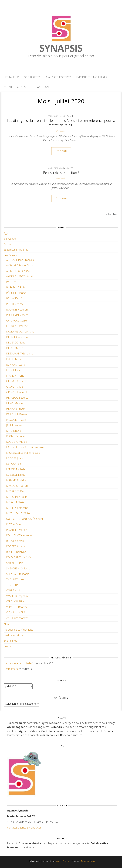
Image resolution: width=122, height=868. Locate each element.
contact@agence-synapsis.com (25, 828)
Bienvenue (10, 239)
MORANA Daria (15, 502)
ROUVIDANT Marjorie (19, 557)
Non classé (60, 131)
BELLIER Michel (15, 304)
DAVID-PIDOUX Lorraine (20, 332)
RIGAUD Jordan (15, 541)
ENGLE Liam (13, 370)
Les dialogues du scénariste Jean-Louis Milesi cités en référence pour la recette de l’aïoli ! (61, 123)
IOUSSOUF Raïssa (16, 414)
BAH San (11, 282)
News (37, 87)
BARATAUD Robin (16, 287)
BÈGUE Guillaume (16, 293)
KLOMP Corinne (15, 436)
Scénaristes (32, 77)
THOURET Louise (16, 579)
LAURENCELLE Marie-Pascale (23, 453)
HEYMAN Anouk (15, 409)
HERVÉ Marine (14, 403)
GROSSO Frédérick (17, 392)
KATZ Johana (14, 431)
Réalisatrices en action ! (61, 172)
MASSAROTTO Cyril (17, 486)
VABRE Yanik (13, 590)
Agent (8, 87)
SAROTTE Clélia (15, 563)
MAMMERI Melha (16, 480)
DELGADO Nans (16, 343)
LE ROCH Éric (14, 464)
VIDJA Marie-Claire (17, 612)
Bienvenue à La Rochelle (18, 663)
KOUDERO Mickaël (17, 442)
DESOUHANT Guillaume (20, 354)
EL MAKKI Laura (16, 365)
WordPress (62, 861)
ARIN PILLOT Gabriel (18, 271)
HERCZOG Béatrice (17, 398)
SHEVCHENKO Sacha (18, 568)
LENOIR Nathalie (16, 469)
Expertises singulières (92, 77)
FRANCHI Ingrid (15, 376)
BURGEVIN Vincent (17, 315)
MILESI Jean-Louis (17, 497)
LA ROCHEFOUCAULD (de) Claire (25, 447)
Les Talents (12, 77)
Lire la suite (61, 151)
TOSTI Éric (12, 585)
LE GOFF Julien (15, 458)
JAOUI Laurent (14, 425)
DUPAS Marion (15, 359)
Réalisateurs (11, 669)
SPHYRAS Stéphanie (18, 574)
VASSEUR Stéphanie (17, 596)
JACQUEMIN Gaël (16, 420)
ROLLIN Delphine (16, 552)
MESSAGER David (16, 491)
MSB (72, 116)
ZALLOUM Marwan (17, 618)
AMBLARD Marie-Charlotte (22, 265)
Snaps (49, 87)
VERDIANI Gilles (15, 601)
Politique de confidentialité (19, 630)
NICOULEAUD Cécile (18, 513)
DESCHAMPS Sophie (18, 348)
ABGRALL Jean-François (20, 260)
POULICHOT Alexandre (19, 535)
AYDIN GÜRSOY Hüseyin (20, 276)
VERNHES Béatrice (17, 607)
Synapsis (61, 48)
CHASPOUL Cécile (16, 321)
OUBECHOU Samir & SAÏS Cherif (25, 519)
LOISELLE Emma (16, 475)
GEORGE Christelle (17, 381)
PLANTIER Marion (17, 530)
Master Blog (88, 861)
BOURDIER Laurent (17, 310)
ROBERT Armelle (16, 546)
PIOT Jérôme (13, 524)
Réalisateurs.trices (58, 77)
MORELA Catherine (17, 508)
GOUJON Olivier (15, 387)
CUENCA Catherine (17, 326)
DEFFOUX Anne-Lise (18, 337)
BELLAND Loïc (15, 298)
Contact (23, 87)
